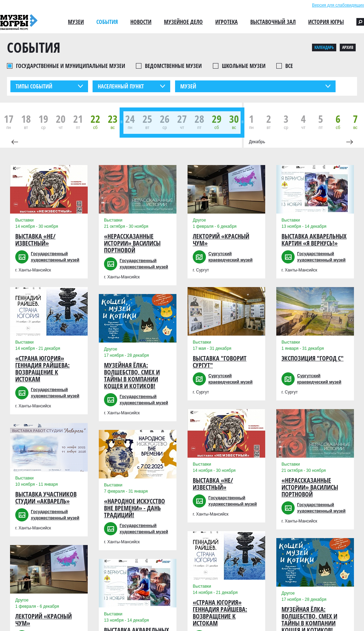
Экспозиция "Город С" (313, 358)
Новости (141, 22)
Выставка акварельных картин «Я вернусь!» (314, 240)
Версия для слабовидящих (338, 5)
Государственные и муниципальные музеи (71, 66)
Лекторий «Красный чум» (44, 620)
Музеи (76, 22)
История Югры (326, 22)
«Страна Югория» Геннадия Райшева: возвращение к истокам (42, 369)
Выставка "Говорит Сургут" (220, 362)
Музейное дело (183, 22)
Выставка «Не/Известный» (35, 240)
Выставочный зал (273, 22)
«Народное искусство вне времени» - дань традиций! (135, 508)
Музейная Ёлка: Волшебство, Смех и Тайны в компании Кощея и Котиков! (132, 376)
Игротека (227, 22)
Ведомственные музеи (173, 66)
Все (289, 66)
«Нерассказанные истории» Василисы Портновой (132, 243)
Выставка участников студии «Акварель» (46, 498)
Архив (348, 47)
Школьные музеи (244, 66)
